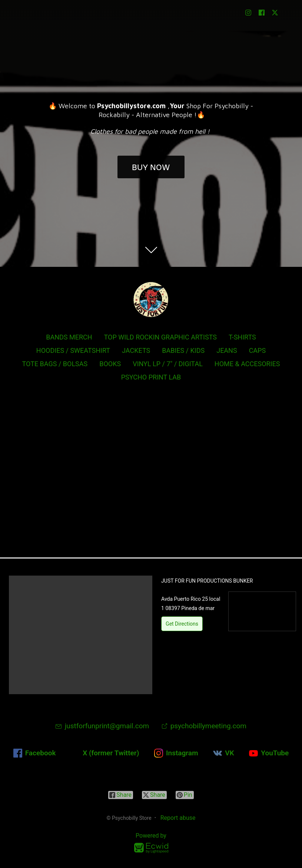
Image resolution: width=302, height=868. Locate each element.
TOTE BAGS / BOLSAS (55, 364)
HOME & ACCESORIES (247, 364)
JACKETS (136, 350)
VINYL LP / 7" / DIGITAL (168, 364)
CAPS (258, 350)
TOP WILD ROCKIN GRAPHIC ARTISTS (160, 337)
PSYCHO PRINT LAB (151, 377)
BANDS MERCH (69, 337)
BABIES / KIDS (183, 350)
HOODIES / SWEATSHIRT (73, 350)
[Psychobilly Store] (151, 299)
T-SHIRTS (242, 337)
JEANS (227, 350)
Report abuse (178, 818)
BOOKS (110, 364)
